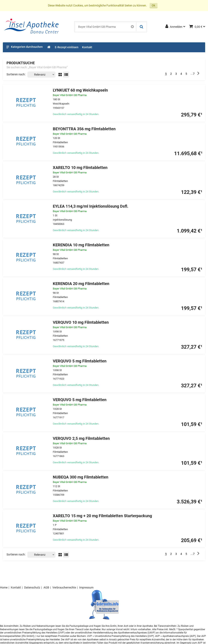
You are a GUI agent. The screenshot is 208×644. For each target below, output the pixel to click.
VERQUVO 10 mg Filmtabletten (81, 322)
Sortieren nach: (16, 74)
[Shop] (49, 47)
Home (4, 587)
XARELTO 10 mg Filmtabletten (80, 168)
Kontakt (16, 587)
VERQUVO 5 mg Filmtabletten (80, 361)
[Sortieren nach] (41, 75)
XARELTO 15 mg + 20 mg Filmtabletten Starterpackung (102, 516)
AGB (46, 587)
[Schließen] (132, 27)
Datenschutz (32, 587)
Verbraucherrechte (64, 587)
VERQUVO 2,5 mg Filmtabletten (81, 438)
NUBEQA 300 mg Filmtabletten (81, 477)
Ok (153, 5)
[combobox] (105, 27)
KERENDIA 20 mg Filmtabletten (81, 284)
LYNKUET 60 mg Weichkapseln (80, 90)
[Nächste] (198, 74)
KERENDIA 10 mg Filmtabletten (81, 245)
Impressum (86, 587)
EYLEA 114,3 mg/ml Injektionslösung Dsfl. (91, 206)
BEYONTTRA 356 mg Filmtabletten (84, 129)
